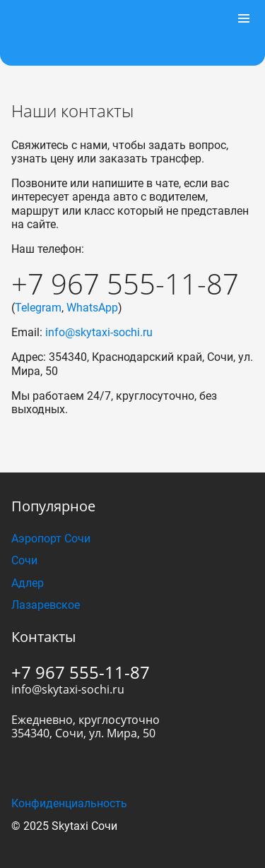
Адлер (28, 583)
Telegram (38, 308)
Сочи (24, 560)
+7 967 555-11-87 (125, 284)
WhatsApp (92, 308)
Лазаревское (46, 605)
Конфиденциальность (69, 803)
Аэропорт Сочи (51, 539)
